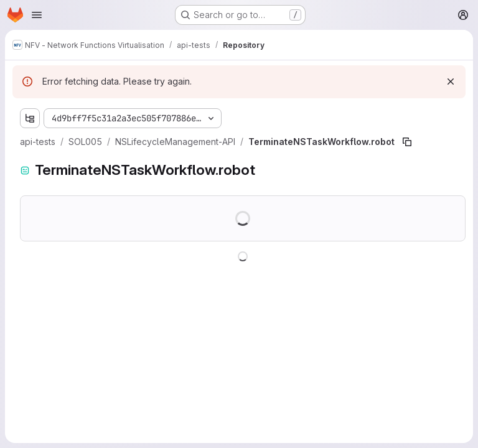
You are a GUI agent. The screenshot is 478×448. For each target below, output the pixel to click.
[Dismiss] (451, 82)
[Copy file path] (407, 142)
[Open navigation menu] (37, 15)
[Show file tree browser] (30, 118)
